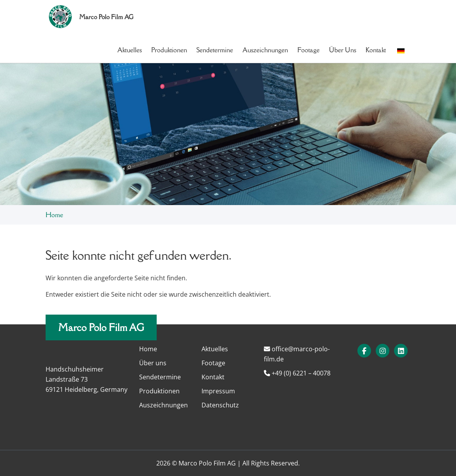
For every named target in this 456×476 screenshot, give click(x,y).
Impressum (218, 391)
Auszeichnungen (265, 50)
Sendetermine (215, 50)
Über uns (343, 50)
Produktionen (169, 50)
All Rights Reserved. (271, 463)
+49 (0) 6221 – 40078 (297, 373)
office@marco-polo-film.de (297, 354)
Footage (308, 50)
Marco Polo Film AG (101, 327)
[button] (401, 50)
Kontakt (376, 50)
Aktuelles (130, 50)
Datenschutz (220, 405)
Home (54, 215)
